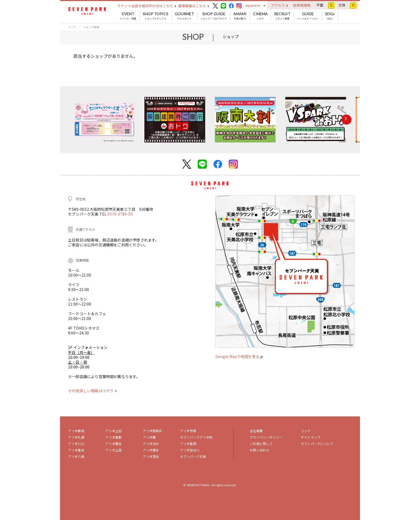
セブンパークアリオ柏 (196, 437)
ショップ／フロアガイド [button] (214, 16)
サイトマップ (311, 437)
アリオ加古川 (190, 450)
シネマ (260, 16)
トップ (72, 27)
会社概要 (256, 431)
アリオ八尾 (76, 456)
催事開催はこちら (194, 6)
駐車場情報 (302, 5)
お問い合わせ (259, 450)
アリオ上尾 (113, 450)
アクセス (280, 5)
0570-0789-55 (120, 214)
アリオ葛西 (188, 444)
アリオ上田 (113, 431)
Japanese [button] (252, 5)
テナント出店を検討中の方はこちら (147, 6)
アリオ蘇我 (76, 431)
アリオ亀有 (76, 450)
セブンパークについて (317, 444)
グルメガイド (184, 16)
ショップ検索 (91, 27)
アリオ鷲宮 (113, 444)
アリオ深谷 (151, 456)
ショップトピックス (155, 16)
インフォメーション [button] (308, 16)
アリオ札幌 (76, 437)
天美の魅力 (240, 16)
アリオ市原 (188, 431)
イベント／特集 (128, 16)
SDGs (330, 16)
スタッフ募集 (282, 16)
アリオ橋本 (151, 450)
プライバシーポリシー (266, 437)
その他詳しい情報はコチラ (92, 391)
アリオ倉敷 (113, 437)
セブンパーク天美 (193, 456)
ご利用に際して (261, 444)
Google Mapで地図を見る (239, 356)
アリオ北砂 (151, 444)
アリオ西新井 (153, 431)
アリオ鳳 (149, 437)
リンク (306, 431)
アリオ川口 (76, 444)
